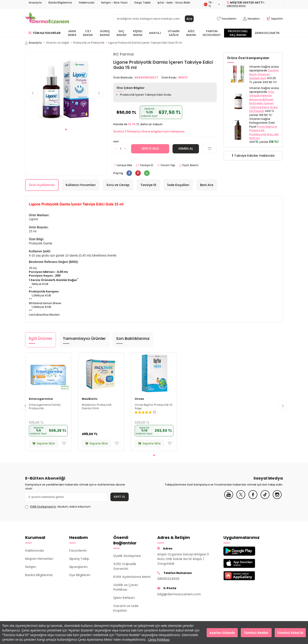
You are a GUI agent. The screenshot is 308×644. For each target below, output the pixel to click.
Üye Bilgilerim (80, 575)
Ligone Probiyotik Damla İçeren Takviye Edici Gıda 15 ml (145, 43)
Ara (189, 19)
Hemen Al (186, 149)
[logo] (47, 19)
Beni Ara (207, 185)
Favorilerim (78, 551)
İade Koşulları (178, 185)
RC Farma (123, 54)
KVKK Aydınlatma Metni (132, 577)
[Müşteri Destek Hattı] (253, 4)
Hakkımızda (87, 3)
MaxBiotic (90, 399)
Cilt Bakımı (88, 33)
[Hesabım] (251, 19)
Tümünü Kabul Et (290, 633)
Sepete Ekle (150, 149)
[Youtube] (229, 498)
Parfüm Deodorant (212, 33)
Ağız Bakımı (191, 33)
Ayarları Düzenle (222, 633)
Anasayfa (35, 3)
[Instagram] (277, 498)
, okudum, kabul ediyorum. (58, 507)
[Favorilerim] (227, 19)
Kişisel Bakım (138, 33)
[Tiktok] (265, 498)
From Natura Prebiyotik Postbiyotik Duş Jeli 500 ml (264, 132)
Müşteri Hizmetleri (39, 559)
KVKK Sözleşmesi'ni (43, 507)
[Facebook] (253, 498)
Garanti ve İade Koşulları (126, 608)
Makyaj (155, 33)
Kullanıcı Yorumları (81, 185)
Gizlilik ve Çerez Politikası (126, 587)
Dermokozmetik (267, 33)
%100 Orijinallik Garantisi (125, 566)
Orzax (139, 399)
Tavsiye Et (145, 165)
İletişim (31, 567)
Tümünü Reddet (256, 633)
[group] (66, 89)
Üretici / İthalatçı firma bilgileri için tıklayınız (149, 131)
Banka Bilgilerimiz (60, 3)
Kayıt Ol (120, 497)
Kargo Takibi (143, 3)
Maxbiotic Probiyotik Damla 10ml (97, 407)
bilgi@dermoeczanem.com (179, 594)
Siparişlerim (78, 567)
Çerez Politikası (159, 639)
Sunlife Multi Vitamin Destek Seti (264, 74)
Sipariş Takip (79, 559)
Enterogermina (41, 399)
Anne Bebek (72, 33)
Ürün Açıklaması (42, 185)
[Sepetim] (275, 19)
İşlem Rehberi (124, 598)
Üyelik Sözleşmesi (127, 556)
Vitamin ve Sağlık (57, 43)
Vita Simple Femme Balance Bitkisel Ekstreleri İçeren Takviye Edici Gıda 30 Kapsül (263, 101)
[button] (66, 129)
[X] (241, 498)
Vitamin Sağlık (174, 33)
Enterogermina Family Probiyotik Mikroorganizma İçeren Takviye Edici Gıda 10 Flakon (45, 407)
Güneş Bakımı (105, 33)
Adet (116, 142)
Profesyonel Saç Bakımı (238, 33)
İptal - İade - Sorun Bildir (174, 3)
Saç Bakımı (122, 33)
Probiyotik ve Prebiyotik (89, 43)
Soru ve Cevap (118, 185)
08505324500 (168, 579)
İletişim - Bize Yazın (114, 3)
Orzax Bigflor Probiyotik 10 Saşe (154, 407)
